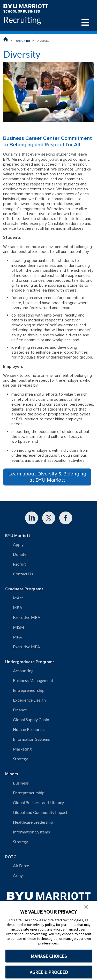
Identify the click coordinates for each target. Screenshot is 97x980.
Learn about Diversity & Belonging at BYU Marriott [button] (47, 477)
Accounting (23, 671)
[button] (86, 906)
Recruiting (22, 20)
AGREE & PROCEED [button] (49, 972)
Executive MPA (27, 647)
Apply (18, 544)
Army (18, 875)
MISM (18, 627)
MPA (17, 637)
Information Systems (31, 739)
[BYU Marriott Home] (26, 8)
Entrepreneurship (29, 690)
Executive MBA (27, 617)
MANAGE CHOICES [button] (49, 956)
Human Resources (29, 729)
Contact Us (23, 574)
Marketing (22, 749)
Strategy (20, 759)
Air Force (21, 866)
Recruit (19, 564)
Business (21, 783)
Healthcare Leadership (33, 822)
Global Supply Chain (31, 719)
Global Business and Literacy (38, 802)
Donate (20, 554)
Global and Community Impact (40, 812)
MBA (18, 607)
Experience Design (29, 700)
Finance (20, 710)
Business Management (33, 680)
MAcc (18, 598)
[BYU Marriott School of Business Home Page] (6, 39)
